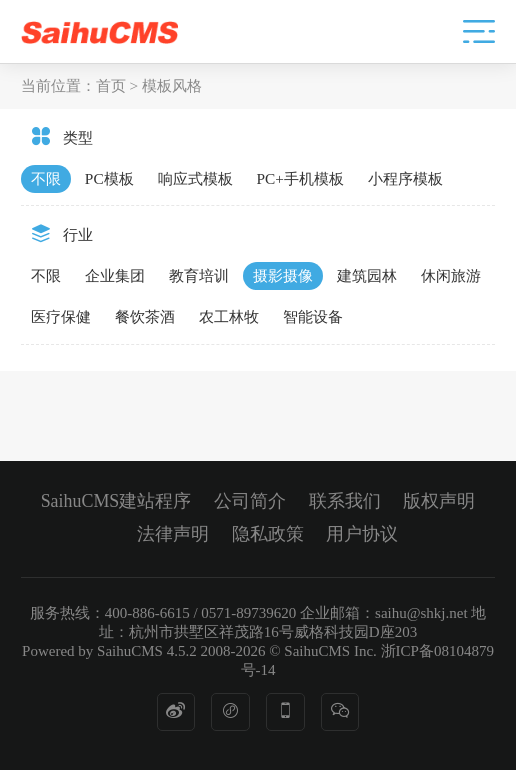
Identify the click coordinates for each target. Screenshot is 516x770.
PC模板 (109, 178)
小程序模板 (405, 178)
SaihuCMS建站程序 (116, 501)
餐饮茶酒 (145, 316)
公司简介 (250, 501)
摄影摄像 (283, 275)
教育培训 (199, 275)
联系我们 (345, 501)
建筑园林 (367, 275)
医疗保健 (61, 316)
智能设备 (313, 316)
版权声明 (439, 501)
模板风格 (172, 85)
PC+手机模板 (300, 178)
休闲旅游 (451, 275)
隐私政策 (268, 534)
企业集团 (115, 275)
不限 (46, 178)
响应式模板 (195, 178)
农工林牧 (229, 316)
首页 (111, 85)
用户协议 (362, 534)
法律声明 (173, 534)
